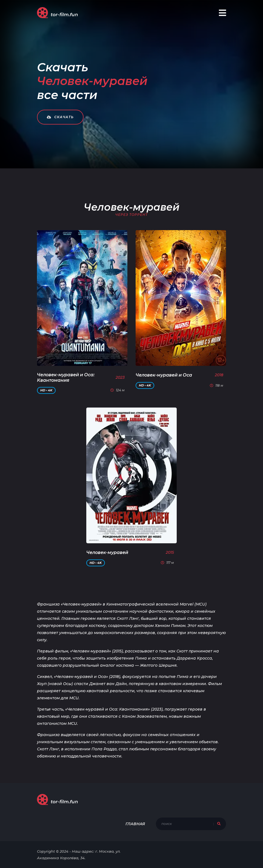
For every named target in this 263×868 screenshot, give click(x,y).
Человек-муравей (107, 552)
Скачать (60, 117)
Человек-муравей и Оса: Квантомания (66, 377)
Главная (135, 824)
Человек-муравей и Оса (164, 375)
